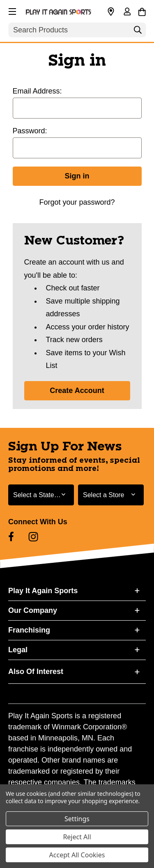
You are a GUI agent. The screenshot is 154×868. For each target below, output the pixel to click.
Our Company (33, 610)
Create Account (77, 391)
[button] (11, 10)
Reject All (77, 837)
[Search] (138, 32)
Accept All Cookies (77, 855)
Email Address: (37, 91)
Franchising (29, 630)
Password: (30, 131)
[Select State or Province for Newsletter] (41, 495)
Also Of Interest (36, 672)
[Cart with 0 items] (142, 11)
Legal (18, 650)
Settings (77, 819)
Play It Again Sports (43, 591)
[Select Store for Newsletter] (111, 495)
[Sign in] (127, 12)
